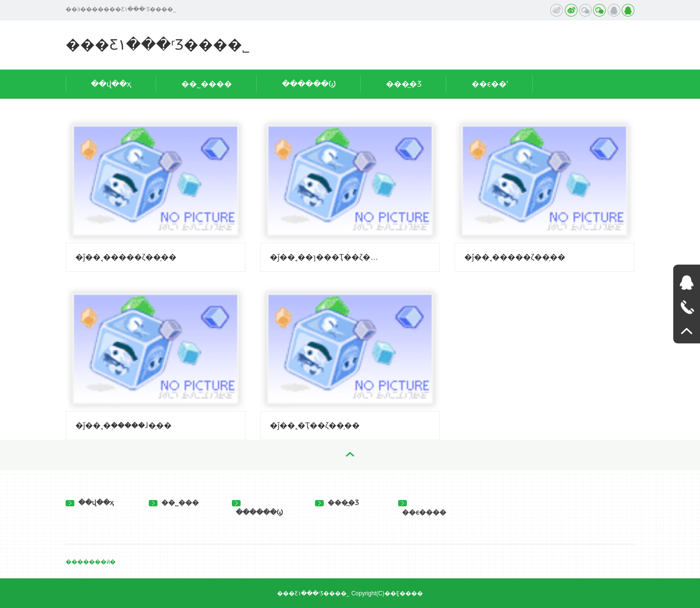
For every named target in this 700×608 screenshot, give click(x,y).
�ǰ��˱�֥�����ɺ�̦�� (123, 425)
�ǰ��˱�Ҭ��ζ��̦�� (315, 425)
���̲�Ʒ (404, 84)
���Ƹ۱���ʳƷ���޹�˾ (158, 45)
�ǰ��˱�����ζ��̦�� (126, 257)
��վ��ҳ (111, 84)
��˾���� (207, 84)
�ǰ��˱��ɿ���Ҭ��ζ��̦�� (326, 257)
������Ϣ (309, 84)
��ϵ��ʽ (490, 84)
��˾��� (174, 502)
